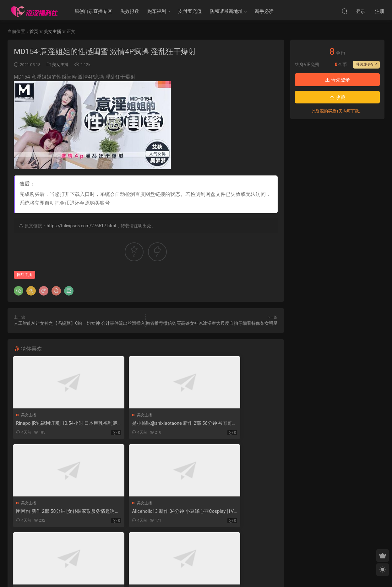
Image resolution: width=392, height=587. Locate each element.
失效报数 (130, 11)
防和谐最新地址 (226, 11)
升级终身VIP (366, 64)
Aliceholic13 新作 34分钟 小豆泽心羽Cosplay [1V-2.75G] (55, 512)
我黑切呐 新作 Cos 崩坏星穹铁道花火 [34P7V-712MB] (144, 512)
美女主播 (60, 65)
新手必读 (264, 11)
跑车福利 (157, 11)
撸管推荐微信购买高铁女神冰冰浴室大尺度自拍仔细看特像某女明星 (212, 323)
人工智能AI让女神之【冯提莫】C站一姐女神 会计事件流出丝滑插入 (79, 323)
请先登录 (337, 80)
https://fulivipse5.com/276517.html (81, 226)
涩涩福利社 (34, 11)
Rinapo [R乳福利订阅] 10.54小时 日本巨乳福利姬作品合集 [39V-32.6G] (53, 423)
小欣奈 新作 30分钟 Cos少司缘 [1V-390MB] (235, 512)
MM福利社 (196, 572)
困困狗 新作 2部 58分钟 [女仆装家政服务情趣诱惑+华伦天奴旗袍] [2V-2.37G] (235, 423)
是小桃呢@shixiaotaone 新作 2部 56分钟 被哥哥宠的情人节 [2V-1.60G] (145, 423)
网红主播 (24, 275)
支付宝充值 (190, 11)
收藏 (337, 97)
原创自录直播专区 (93, 11)
